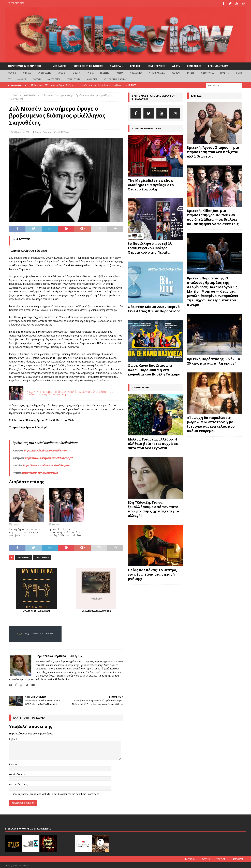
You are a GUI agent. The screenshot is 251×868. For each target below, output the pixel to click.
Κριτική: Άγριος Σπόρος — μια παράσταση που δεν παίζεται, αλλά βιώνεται (26, 532)
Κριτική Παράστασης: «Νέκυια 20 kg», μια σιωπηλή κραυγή (214, 360)
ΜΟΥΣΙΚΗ (62, 72)
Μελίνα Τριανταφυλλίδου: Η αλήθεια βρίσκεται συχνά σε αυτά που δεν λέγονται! (153, 443)
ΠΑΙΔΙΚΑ (119, 72)
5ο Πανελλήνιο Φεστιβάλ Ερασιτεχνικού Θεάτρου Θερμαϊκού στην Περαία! (150, 247)
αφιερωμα (23, 557)
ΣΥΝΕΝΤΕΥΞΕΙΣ (156, 65)
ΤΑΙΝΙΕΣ (90, 72)
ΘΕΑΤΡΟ (12, 72)
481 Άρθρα (76, 655)
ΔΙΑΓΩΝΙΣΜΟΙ (54, 78)
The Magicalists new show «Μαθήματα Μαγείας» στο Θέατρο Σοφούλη (151, 184)
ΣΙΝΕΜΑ (76, 72)
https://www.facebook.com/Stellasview (45, 450)
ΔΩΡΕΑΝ (37, 78)
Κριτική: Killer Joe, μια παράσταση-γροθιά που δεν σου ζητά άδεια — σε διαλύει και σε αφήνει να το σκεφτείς (70, 392)
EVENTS (191, 72)
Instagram (237, 858)
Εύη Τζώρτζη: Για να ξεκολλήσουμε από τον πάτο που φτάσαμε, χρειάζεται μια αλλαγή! (153, 508)
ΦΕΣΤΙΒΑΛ (176, 72)
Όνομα (13, 764)
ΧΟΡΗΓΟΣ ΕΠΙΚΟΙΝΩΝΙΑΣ (88, 65)
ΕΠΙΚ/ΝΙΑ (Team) (218, 65)
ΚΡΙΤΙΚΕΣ (135, 65)
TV (9, 78)
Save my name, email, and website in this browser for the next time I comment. (56, 793)
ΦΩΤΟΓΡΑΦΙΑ (207, 72)
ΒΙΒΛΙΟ (239, 72)
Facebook (190, 858)
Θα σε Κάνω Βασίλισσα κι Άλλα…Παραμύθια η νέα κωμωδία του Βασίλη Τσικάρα (154, 369)
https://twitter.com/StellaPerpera (40, 472)
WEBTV (176, 65)
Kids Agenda (136, 72)
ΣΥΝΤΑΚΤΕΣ (194, 65)
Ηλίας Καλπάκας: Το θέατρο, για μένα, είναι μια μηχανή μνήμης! (152, 573)
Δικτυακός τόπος (18, 783)
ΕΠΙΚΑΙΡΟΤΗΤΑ (73, 78)
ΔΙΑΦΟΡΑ (115, 65)
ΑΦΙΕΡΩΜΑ (92, 78)
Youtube (221, 858)
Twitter (206, 858)
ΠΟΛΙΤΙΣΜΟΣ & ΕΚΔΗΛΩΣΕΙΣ (25, 65)
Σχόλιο (13, 738)
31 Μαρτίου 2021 (22, 131)
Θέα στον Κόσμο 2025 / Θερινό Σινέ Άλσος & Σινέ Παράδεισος (154, 308)
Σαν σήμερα (42, 557)
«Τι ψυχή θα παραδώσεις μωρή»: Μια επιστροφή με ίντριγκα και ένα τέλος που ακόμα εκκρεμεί (211, 424)
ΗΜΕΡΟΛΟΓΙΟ (59, 65)
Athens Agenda (157, 72)
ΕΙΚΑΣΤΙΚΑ (225, 72)
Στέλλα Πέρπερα (44, 131)
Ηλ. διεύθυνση (17, 774)
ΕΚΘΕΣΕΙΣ (105, 72)
